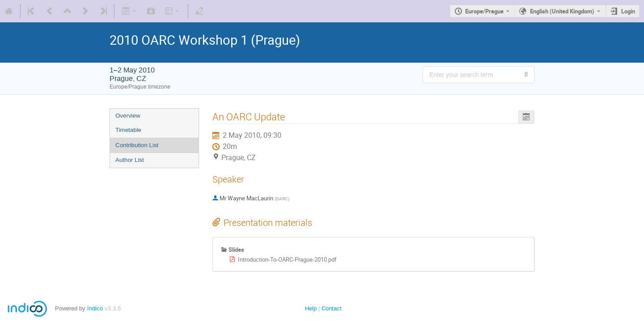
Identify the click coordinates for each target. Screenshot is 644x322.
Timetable (128, 130)
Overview (128, 116)
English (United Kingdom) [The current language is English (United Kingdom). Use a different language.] (562, 11)
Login (628, 11)
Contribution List (137, 145)
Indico (95, 308)
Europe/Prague (484, 11)
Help (311, 308)
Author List (130, 160)
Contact (332, 308)
